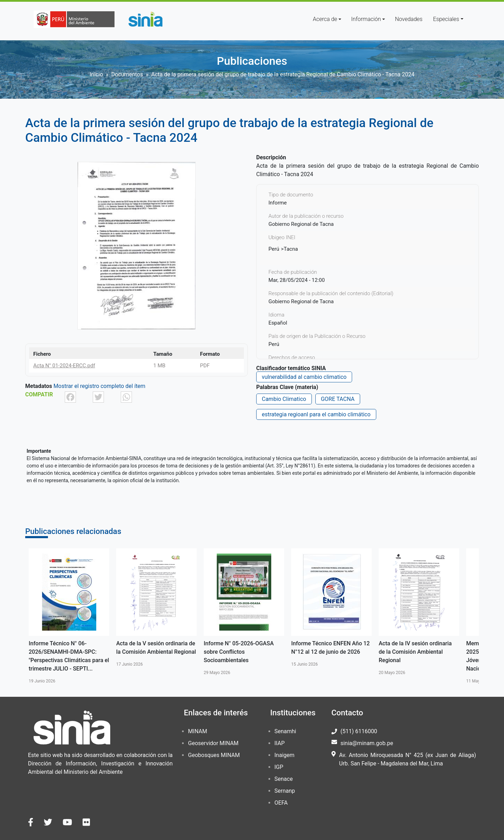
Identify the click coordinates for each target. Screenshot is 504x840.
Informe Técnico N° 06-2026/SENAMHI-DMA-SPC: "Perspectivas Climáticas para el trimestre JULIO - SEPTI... (69, 656)
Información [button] (366, 19)
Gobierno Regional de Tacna (301, 301)
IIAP (279, 743)
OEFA (281, 803)
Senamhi (285, 731)
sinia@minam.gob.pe (367, 743)
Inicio (96, 74)
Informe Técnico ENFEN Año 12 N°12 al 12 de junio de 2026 (330, 648)
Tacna (291, 249)
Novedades (409, 19)
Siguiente (489, 616)
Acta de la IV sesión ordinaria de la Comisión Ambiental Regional (415, 652)
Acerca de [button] (325, 19)
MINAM (197, 731)
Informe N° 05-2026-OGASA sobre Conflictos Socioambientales (239, 652)
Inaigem (284, 755)
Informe (278, 203)
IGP (279, 767)
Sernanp (285, 791)
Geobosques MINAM (214, 755)
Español (278, 323)
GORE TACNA (338, 399)
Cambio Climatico (284, 399)
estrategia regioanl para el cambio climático (316, 414)
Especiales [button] (446, 19)
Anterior (15, 616)
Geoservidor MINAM (213, 743)
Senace (283, 779)
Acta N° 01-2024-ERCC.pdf (64, 366)
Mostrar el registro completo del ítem (100, 386)
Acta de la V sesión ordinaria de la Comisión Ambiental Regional (156, 648)
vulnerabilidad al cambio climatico (304, 377)
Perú (274, 249)
